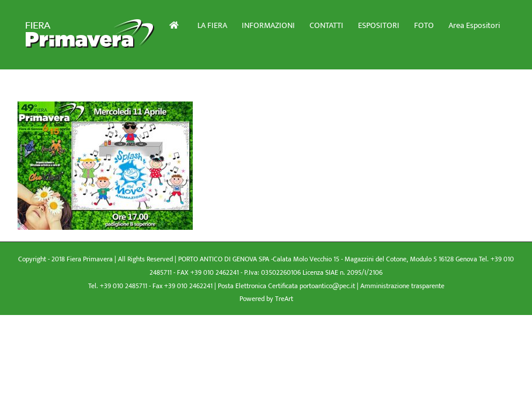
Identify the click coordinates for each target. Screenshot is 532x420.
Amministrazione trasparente (402, 286)
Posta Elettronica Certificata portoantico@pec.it (287, 286)
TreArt (284, 299)
